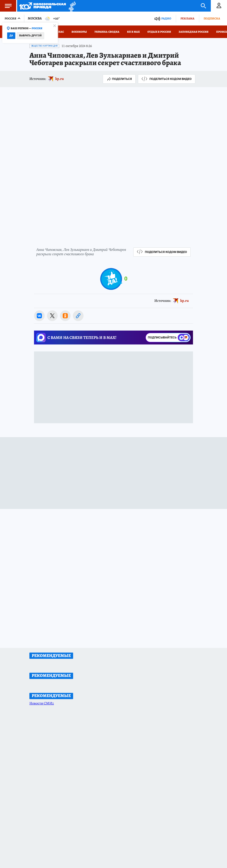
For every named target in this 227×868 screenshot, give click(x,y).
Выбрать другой (30, 36)
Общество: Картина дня (44, 46)
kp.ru (60, 79)
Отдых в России (159, 32)
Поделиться (119, 79)
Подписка (212, 18)
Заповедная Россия (194, 32)
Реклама (187, 18)
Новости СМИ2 (42, 703)
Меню (6, 6)
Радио (166, 18)
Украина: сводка (107, 32)
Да (11, 36)
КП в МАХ (133, 32)
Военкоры (79, 32)
